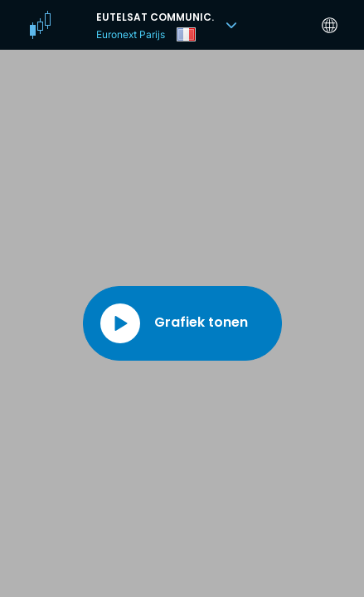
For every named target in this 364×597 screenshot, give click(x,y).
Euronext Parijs (131, 34)
